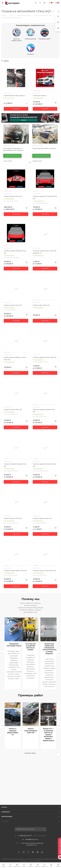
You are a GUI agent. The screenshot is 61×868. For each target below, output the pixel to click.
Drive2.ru (24, 852)
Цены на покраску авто (16, 35)
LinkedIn (42, 852)
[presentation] (2, 653)
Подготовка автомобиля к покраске (44, 148)
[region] (37, 847)
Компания (6, 812)
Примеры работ (45, 34)
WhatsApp (33, 852)
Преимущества (30, 34)
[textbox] (37, 847)
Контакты (31, 49)
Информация (7, 816)
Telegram (28, 852)
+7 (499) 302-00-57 (25, 836)
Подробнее (16, 109)
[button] (30, 163)
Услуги (4, 807)
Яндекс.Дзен (38, 852)
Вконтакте (19, 852)
